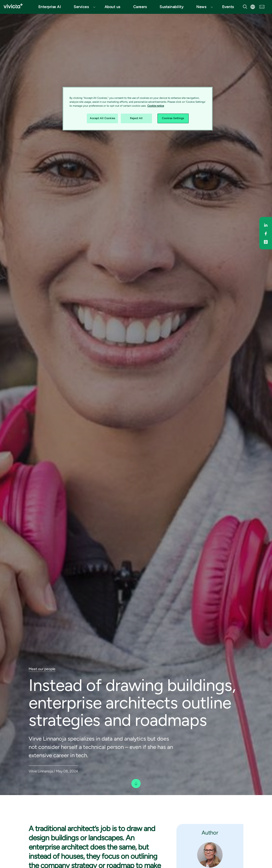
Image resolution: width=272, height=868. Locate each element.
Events (228, 7)
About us (112, 7)
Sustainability (171, 7)
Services (81, 7)
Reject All (136, 118)
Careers (140, 7)
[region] (138, 109)
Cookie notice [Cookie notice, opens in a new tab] (156, 106)
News (201, 7)
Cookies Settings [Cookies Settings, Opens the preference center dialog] (173, 118)
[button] (83, 7)
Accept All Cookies (102, 118)
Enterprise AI (50, 7)
